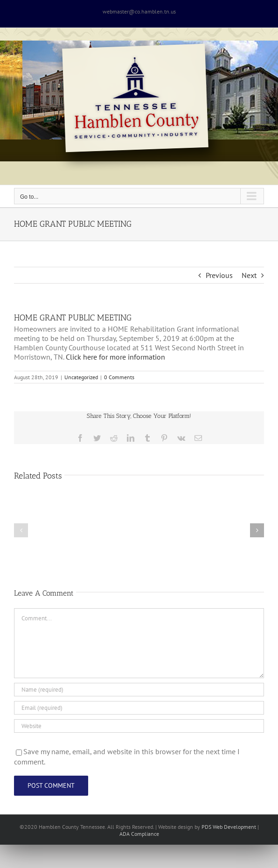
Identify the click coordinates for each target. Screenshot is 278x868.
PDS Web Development (229, 827)
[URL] (139, 726)
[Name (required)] (139, 690)
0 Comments (119, 377)
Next (249, 275)
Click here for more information (115, 357)
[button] (21, 530)
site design (181, 827)
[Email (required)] (139, 708)
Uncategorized (81, 377)
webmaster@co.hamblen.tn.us (139, 11)
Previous (219, 275)
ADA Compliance (139, 834)
